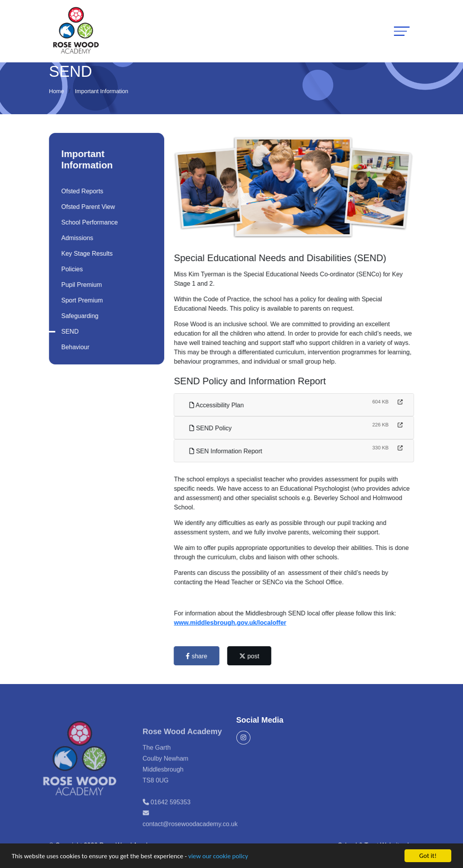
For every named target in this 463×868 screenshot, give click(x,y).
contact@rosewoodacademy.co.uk (190, 834)
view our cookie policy (218, 857)
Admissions (76, 238)
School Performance (88, 222)
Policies (71, 269)
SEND (69, 331)
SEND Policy (212, 428)
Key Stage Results (86, 254)
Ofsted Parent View (87, 207)
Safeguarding (79, 316)
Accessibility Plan (218, 405)
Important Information (102, 91)
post (251, 656)
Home (57, 91)
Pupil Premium (80, 285)
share (198, 656)
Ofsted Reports (81, 191)
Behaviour (74, 347)
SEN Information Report (227, 451)
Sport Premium (81, 300)
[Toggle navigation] (402, 31)
